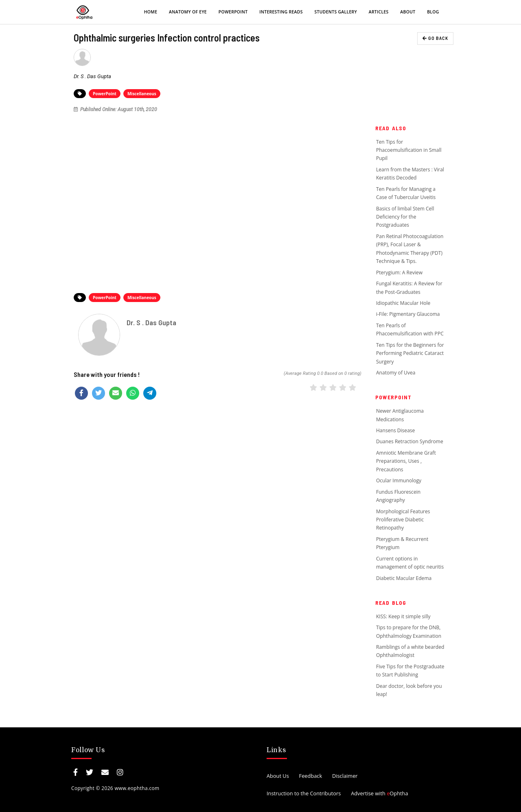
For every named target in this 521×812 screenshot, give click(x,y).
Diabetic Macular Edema (404, 578)
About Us (278, 776)
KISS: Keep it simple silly (403, 616)
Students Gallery (336, 12)
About (408, 12)
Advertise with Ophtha (379, 793)
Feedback (311, 776)
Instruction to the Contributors (304, 793)
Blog (433, 12)
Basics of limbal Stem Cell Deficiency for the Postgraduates (405, 217)
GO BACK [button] (435, 38)
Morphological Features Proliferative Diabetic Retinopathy (403, 520)
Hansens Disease (395, 430)
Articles (379, 12)
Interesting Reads (281, 12)
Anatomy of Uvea (396, 373)
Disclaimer (345, 776)
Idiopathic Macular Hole (403, 303)
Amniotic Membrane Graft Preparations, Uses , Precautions (406, 461)
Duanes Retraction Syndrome (410, 441)
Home (151, 12)
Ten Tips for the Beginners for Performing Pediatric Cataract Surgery (410, 353)
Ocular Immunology (399, 480)
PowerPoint (233, 12)
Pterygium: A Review (399, 272)
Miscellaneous (142, 94)
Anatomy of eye (188, 12)
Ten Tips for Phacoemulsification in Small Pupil (409, 150)
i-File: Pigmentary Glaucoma (408, 314)
